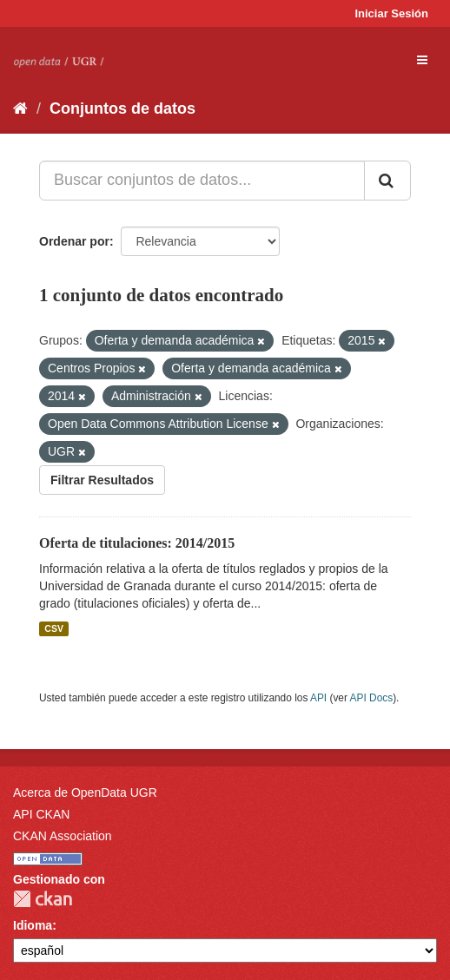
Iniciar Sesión (391, 13)
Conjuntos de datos (122, 109)
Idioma (33, 925)
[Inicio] (20, 109)
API (318, 698)
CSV (54, 628)
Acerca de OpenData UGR (85, 793)
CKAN (43, 899)
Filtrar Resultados (102, 480)
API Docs (372, 698)
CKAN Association (63, 836)
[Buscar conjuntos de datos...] (202, 181)
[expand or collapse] (422, 60)
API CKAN (41, 814)
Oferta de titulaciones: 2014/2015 (137, 543)
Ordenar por (74, 241)
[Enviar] (387, 181)
